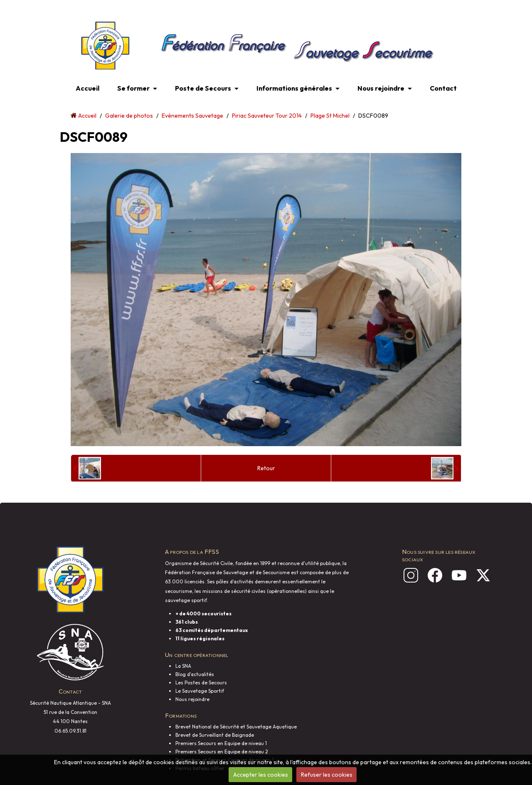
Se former (133, 88)
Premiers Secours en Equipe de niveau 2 (222, 752)
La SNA (183, 666)
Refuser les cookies (327, 775)
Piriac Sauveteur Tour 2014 (267, 116)
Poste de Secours (203, 88)
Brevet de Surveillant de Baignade (215, 735)
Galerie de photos (129, 116)
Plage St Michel (330, 116)
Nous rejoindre (381, 88)
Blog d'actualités (195, 674)
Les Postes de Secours (201, 683)
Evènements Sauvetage (192, 116)
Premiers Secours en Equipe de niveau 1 (221, 743)
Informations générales (294, 88)
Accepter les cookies (261, 775)
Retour (266, 468)
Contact (443, 88)
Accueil (87, 88)
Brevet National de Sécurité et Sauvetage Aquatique (236, 727)
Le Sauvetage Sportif (200, 691)
